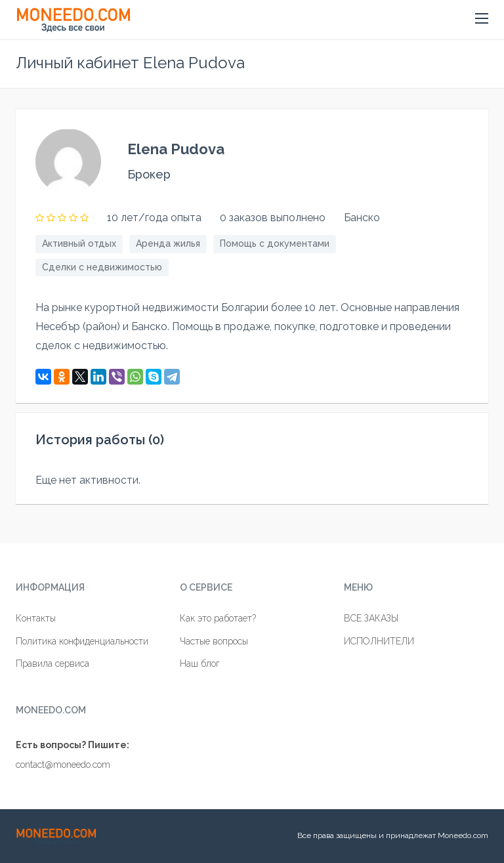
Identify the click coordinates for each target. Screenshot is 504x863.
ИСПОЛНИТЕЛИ (379, 641)
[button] (482, 19)
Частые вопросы (214, 641)
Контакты (36, 618)
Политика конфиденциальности (82, 641)
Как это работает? (218, 618)
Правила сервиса (52, 663)
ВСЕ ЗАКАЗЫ (371, 618)
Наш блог (200, 663)
